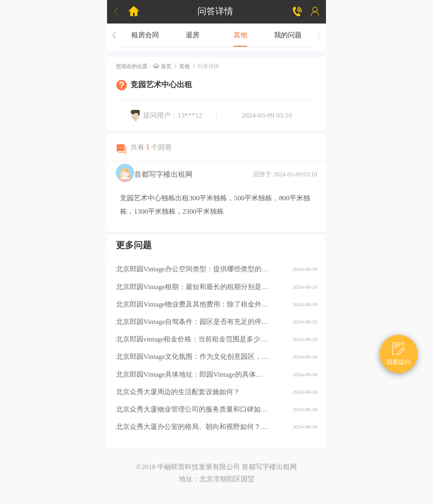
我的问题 (288, 35)
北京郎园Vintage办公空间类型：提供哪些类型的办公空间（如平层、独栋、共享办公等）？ (193, 269)
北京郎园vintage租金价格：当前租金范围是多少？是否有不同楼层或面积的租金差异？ (193, 339)
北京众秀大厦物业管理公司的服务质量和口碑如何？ (193, 409)
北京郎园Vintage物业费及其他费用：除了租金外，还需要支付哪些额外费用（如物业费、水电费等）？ (193, 304)
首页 (162, 66)
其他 (240, 35)
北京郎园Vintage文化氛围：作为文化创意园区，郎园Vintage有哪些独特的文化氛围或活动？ (193, 357)
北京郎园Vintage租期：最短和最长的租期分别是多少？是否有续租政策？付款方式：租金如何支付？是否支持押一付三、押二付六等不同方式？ (193, 287)
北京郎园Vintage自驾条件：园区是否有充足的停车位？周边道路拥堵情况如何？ (193, 322)
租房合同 (145, 35)
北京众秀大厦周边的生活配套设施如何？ (178, 392)
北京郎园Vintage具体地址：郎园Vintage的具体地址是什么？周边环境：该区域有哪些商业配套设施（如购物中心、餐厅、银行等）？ (193, 374)
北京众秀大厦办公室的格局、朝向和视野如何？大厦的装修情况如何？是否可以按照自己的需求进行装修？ (193, 427)
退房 (193, 35)
